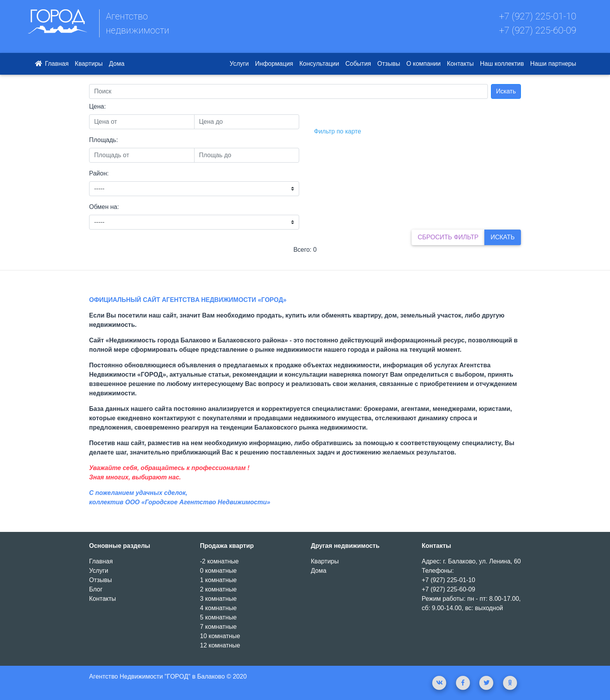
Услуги (239, 64)
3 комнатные (218, 599)
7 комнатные (218, 627)
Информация (274, 64)
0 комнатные (218, 571)
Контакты (460, 64)
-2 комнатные (219, 561)
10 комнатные (220, 636)
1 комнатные (218, 580)
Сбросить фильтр (448, 237)
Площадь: (103, 140)
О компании (423, 64)
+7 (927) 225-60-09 (538, 30)
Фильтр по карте (337, 131)
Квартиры (89, 64)
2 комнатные (218, 589)
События (358, 64)
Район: (99, 173)
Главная (51, 64)
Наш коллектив (502, 64)
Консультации (319, 64)
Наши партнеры (553, 64)
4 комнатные (218, 608)
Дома (117, 64)
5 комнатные (218, 617)
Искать (506, 91)
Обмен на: (104, 207)
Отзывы (389, 64)
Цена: (97, 106)
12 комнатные (220, 645)
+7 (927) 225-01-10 (538, 16)
